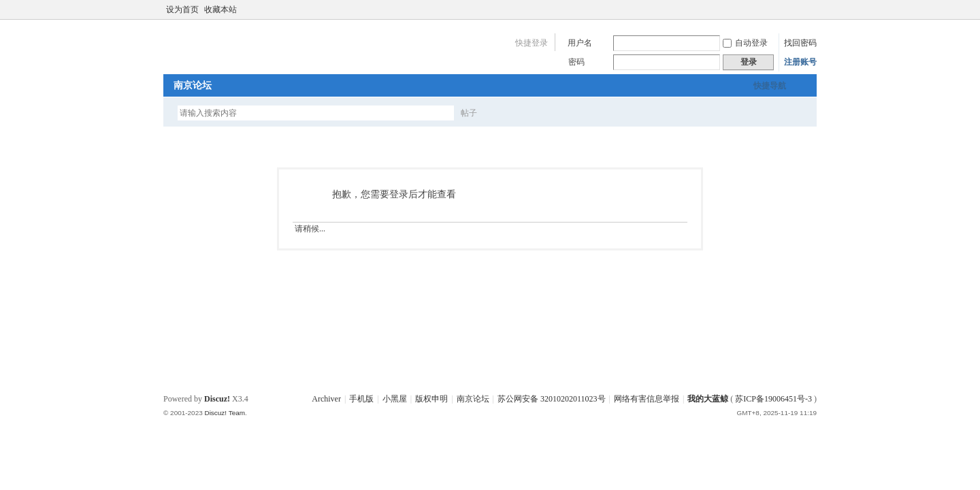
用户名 (580, 43)
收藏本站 (220, 10)
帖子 (469, 113)
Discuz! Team (225, 413)
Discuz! (217, 399)
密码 (576, 62)
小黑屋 (395, 399)
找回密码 (800, 43)
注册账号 (800, 62)
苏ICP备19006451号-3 (773, 399)
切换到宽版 (809, 10)
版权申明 (431, 399)
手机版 (361, 399)
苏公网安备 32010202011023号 (552, 399)
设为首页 (182, 10)
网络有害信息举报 (647, 399)
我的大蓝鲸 (708, 399)
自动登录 (745, 43)
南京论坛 (193, 85)
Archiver (326, 399)
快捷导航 (770, 86)
